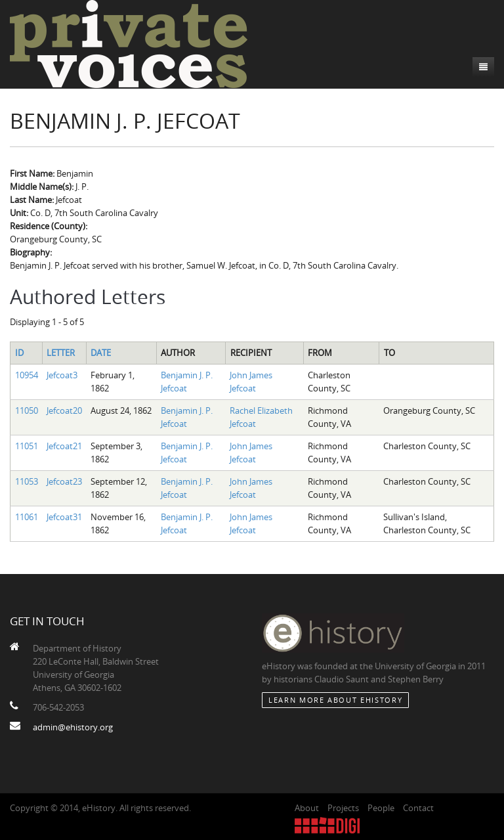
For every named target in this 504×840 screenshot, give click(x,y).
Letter (61, 353)
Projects (343, 808)
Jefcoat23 (64, 481)
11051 (27, 446)
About (307, 808)
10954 (27, 375)
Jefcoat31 (64, 517)
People (381, 808)
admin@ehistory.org (73, 727)
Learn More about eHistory (335, 700)
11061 (27, 517)
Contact (418, 808)
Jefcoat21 (64, 446)
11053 (27, 481)
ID (19, 353)
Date (101, 353)
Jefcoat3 (62, 375)
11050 (27, 410)
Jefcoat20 (64, 410)
